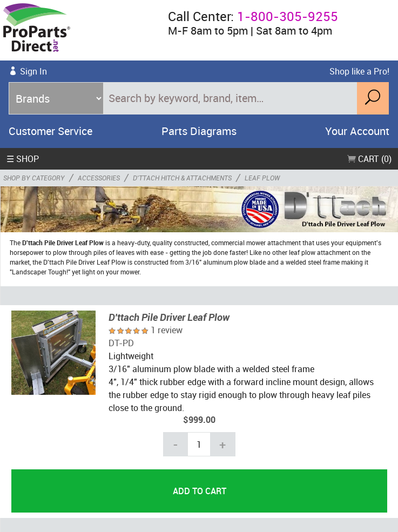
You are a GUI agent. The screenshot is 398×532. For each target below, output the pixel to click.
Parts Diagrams (199, 131)
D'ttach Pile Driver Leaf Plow (169, 317)
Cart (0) (369, 159)
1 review (167, 330)
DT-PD (121, 343)
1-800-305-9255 (288, 16)
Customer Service (50, 131)
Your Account (357, 131)
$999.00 (199, 420)
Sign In (33, 71)
